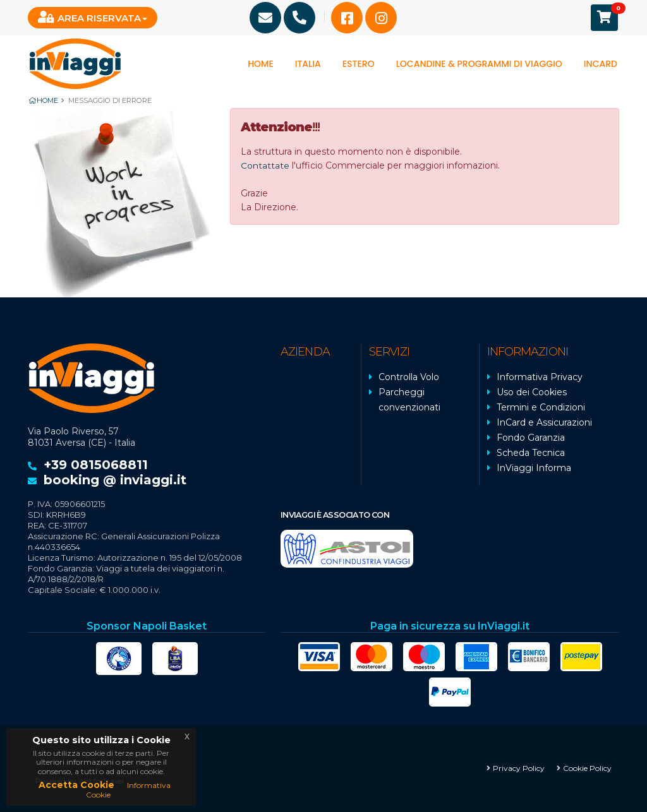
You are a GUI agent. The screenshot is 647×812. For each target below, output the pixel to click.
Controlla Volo (409, 377)
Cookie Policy (587, 768)
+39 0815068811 (96, 465)
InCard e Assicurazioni (544, 422)
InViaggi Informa (534, 468)
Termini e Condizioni (541, 407)
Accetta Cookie (76, 785)
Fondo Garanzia (531, 438)
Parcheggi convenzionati (409, 400)
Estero (359, 64)
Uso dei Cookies (532, 392)
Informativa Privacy (540, 377)
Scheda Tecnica (531, 453)
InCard (601, 64)
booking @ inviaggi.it (115, 480)
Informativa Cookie (128, 790)
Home (261, 64)
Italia (308, 64)
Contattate (265, 165)
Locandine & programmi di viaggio (479, 64)
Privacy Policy (519, 768)
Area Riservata (89, 17)
